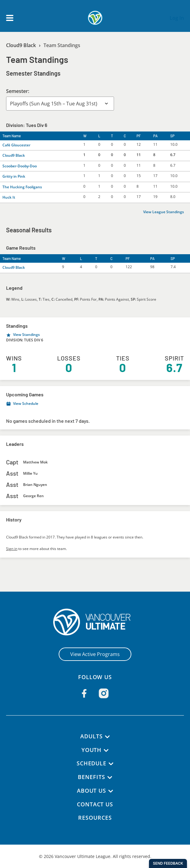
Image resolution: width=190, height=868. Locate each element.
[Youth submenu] (106, 750)
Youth (92, 750)
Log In (177, 18)
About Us (92, 791)
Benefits (92, 777)
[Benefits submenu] (110, 777)
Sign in (12, 549)
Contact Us (95, 804)
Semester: (18, 91)
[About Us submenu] (111, 791)
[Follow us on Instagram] (104, 693)
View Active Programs (95, 654)
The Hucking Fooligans (22, 187)
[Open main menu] (10, 18)
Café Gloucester (16, 145)
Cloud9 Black (22, 45)
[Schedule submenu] (111, 764)
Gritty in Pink (14, 176)
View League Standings (164, 212)
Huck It (9, 197)
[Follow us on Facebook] (84, 693)
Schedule (92, 763)
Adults (91, 736)
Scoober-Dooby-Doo (20, 166)
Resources (95, 818)
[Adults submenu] (108, 737)
